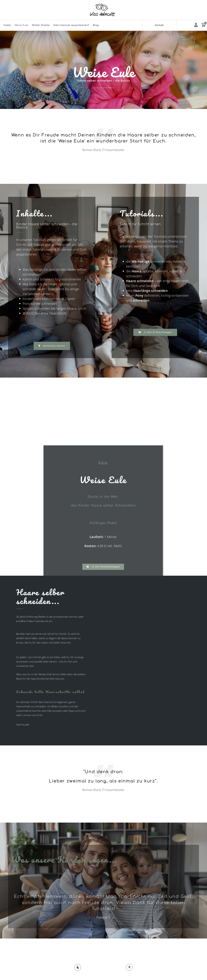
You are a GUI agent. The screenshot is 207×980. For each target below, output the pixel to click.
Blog (96, 25)
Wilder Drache (41, 25)
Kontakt (159, 25)
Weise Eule (21, 25)
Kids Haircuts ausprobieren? (71, 25)
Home (7, 25)
